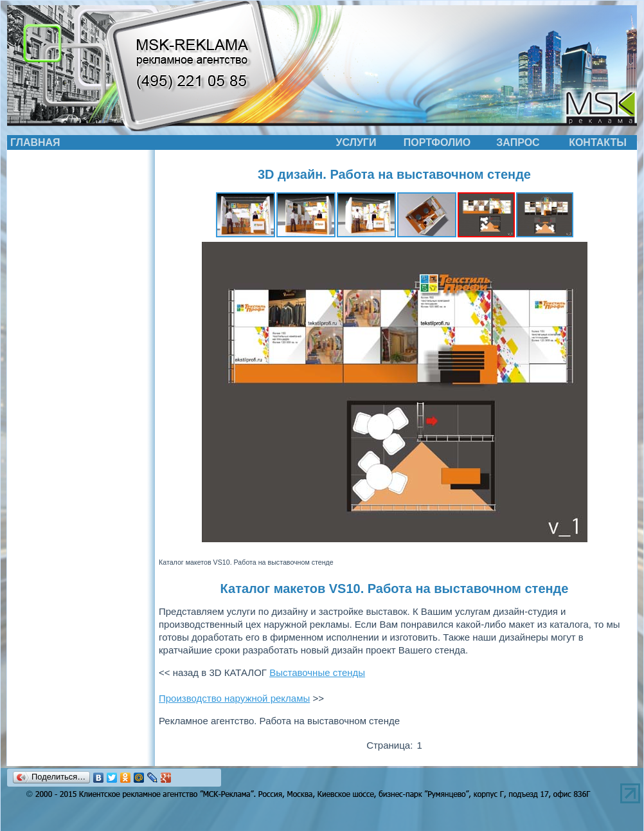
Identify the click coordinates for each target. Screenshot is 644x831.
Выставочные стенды (317, 672)
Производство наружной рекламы (234, 698)
